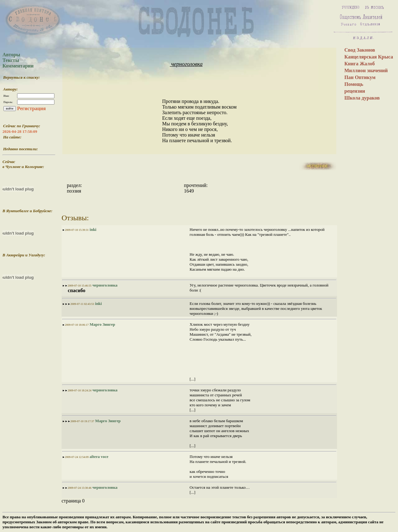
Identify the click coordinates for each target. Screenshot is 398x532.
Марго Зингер (102, 324)
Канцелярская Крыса (368, 57)
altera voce (99, 457)
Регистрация (31, 108)
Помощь (354, 84)
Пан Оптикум (360, 77)
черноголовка (186, 64)
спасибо (76, 290)
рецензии (354, 91)
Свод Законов (360, 50)
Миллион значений (366, 70)
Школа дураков (362, 98)
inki (93, 229)
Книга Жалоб (359, 64)
